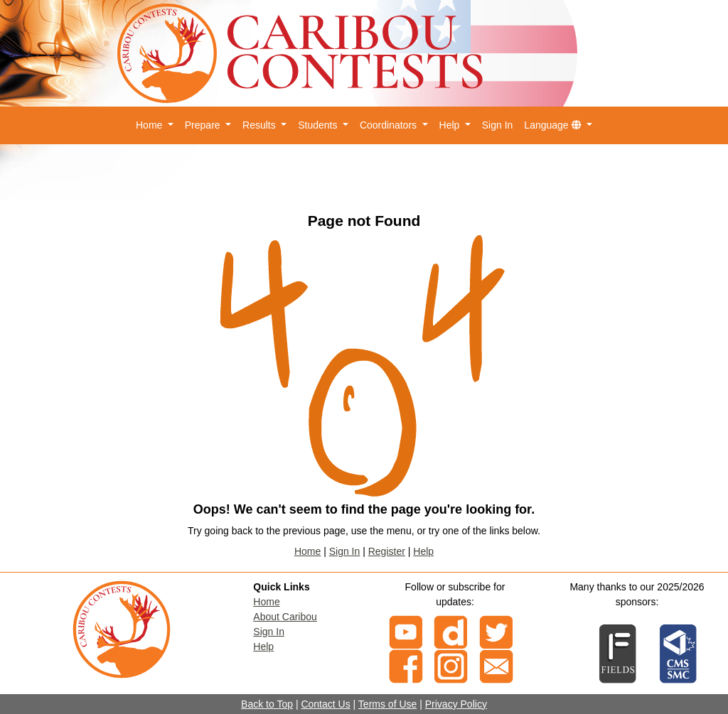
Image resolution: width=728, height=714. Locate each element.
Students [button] (319, 125)
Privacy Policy (456, 704)
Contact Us (325, 704)
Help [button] (451, 125)
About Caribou (285, 617)
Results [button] (261, 125)
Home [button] (150, 125)
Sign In (498, 125)
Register (387, 551)
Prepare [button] (204, 125)
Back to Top (267, 704)
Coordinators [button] (390, 125)
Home (307, 551)
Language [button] (554, 125)
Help (423, 551)
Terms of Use (387, 704)
